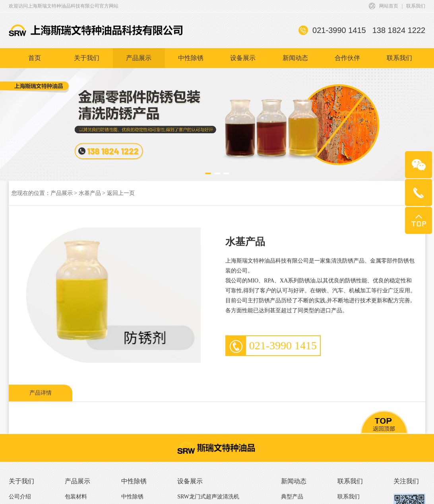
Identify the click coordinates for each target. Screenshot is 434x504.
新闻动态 (295, 60)
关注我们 (406, 481)
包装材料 (76, 497)
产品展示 (139, 60)
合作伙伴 (347, 60)
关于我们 (87, 60)
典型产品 (292, 497)
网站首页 (389, 8)
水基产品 (90, 193)
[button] (208, 173)
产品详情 (41, 393)
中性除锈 (191, 60)
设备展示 (243, 60)
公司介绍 (20, 497)
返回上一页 (121, 193)
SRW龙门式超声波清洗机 (208, 497)
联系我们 (416, 8)
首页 (35, 60)
